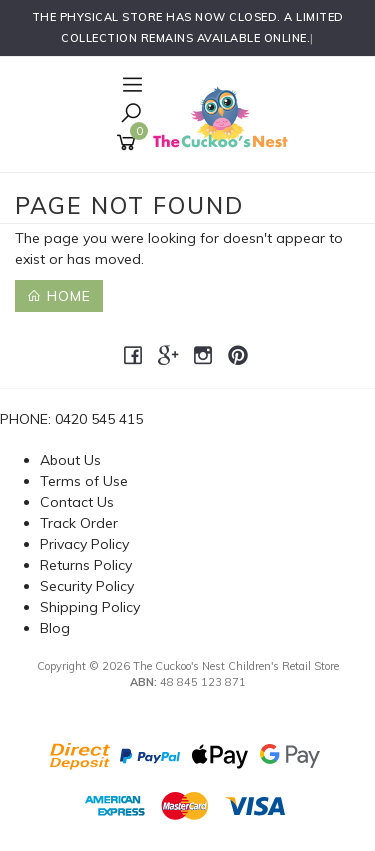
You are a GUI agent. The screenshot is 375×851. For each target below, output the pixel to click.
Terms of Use (84, 481)
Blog (55, 628)
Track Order (79, 523)
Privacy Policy (84, 544)
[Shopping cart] (129, 143)
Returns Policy (86, 565)
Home (59, 296)
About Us (70, 460)
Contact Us (77, 502)
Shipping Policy (90, 607)
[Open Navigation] (130, 86)
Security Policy (87, 586)
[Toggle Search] (131, 114)
